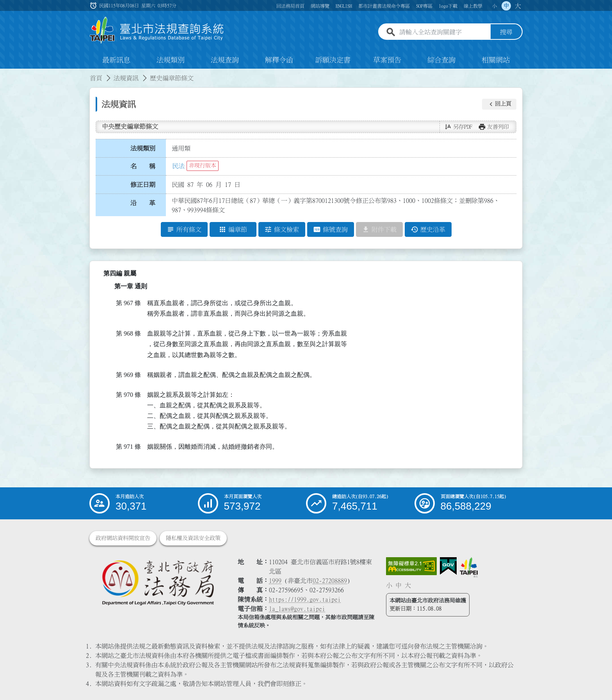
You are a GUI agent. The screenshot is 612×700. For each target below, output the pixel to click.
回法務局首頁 (290, 6)
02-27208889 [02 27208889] (330, 581)
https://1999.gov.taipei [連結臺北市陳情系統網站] (305, 599)
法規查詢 (225, 60)
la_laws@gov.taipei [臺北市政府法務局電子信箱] (297, 609)
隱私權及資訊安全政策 (193, 538)
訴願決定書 (333, 60)
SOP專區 (424, 6)
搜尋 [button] (506, 32)
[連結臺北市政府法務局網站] (158, 582)
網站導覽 (320, 6)
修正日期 (143, 185)
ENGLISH (344, 6)
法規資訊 (126, 78)
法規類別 (171, 60)
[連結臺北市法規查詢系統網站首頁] (157, 30)
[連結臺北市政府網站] (469, 567)
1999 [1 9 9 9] (275, 581)
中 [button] (506, 6)
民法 (178, 166)
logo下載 (448, 6)
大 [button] (518, 6)
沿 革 (143, 203)
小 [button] (495, 6)
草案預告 (387, 60)
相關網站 (496, 60)
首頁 (96, 78)
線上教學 (473, 6)
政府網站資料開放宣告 (123, 538)
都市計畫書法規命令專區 (384, 6)
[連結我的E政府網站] (448, 566)
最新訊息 (116, 60)
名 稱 (143, 167)
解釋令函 (279, 60)
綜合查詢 (441, 60)
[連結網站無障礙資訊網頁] (411, 566)
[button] (499, 104)
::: (5, 73)
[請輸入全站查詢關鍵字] (443, 32)
